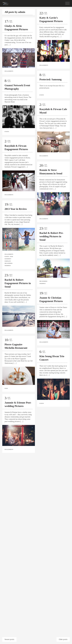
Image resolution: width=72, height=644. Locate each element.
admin (22, 12)
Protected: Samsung (50, 79)
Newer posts (9, 639)
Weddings (8, 266)
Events (7, 132)
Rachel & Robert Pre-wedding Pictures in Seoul (51, 237)
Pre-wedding (9, 263)
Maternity (8, 259)
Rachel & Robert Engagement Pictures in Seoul (18, 285)
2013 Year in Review (16, 209)
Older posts (63, 639)
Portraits (8, 261)
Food (11, 257)
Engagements (9, 71)
